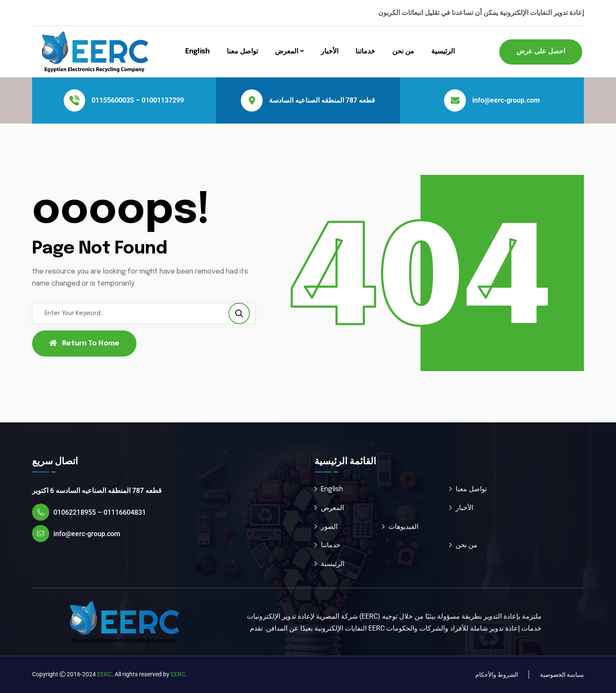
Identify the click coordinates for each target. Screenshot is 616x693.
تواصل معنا (242, 52)
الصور (329, 527)
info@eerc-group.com (506, 100)
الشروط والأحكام (497, 675)
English (197, 52)
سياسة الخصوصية (562, 675)
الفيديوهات (403, 527)
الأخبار (330, 52)
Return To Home (84, 343)
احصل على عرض (541, 52)
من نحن (403, 52)
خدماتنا (365, 52)
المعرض (287, 52)
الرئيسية (443, 52)
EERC (104, 674)
